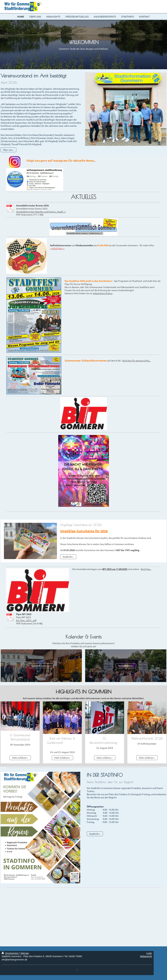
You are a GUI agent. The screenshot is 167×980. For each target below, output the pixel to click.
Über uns (8, 150)
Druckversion (10, 953)
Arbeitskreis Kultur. (103, 293)
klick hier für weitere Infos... (137, 361)
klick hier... (146, 569)
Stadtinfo (67, 557)
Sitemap (25, 953)
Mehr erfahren (19, 758)
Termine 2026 (125, 666)
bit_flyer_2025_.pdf (26, 620)
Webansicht (146, 956)
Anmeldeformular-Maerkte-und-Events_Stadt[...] (41, 212)
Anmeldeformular (41, 666)
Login (149, 953)
